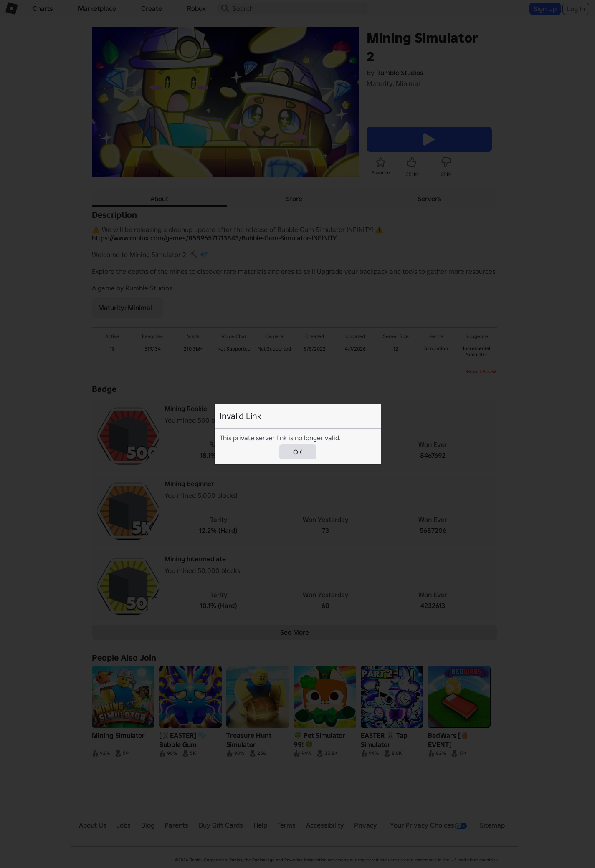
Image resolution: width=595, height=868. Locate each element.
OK (298, 452)
